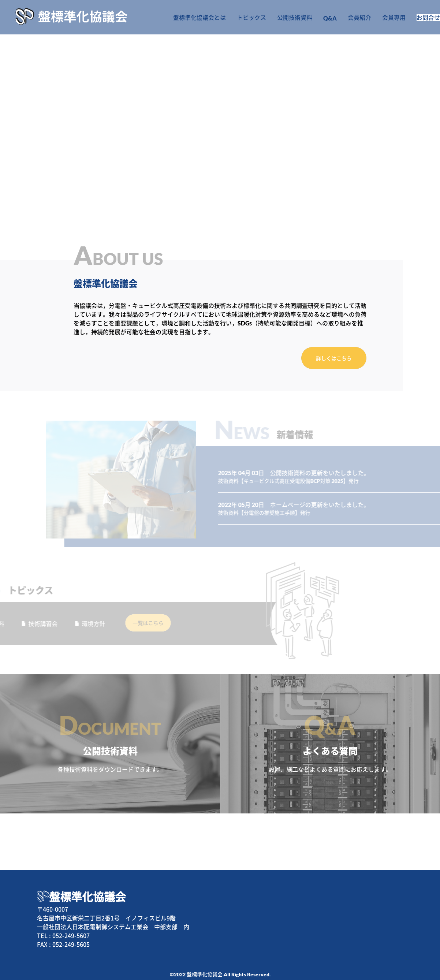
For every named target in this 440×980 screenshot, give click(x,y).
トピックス (243, 17)
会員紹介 (346, 17)
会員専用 (379, 17)
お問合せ (420, 17)
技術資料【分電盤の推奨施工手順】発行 (291, 502)
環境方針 (63, 613)
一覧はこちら (127, 612)
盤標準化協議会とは (193, 17)
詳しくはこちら (334, 358)
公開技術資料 (284, 17)
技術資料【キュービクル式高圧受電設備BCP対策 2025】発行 (315, 470)
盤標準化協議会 (87, 886)
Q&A (317, 18)
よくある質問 (330, 733)
